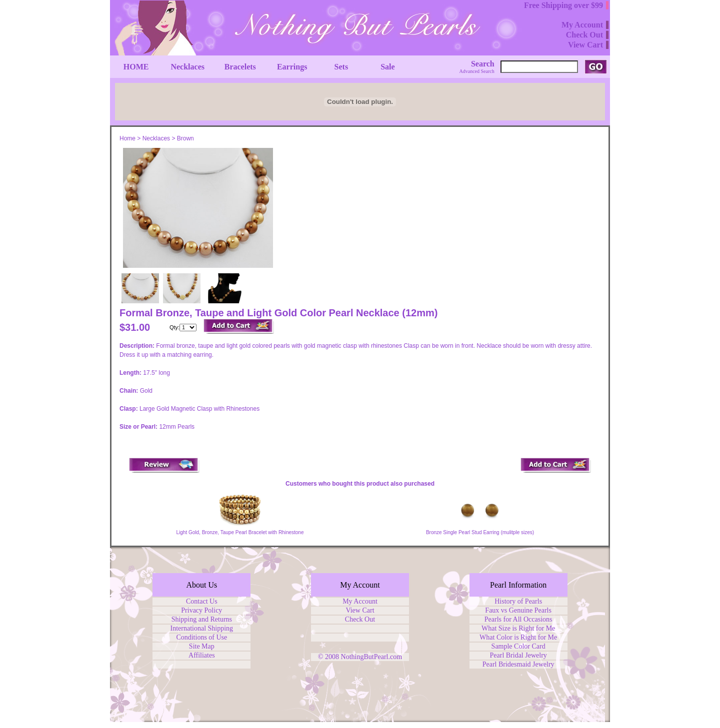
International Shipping (202, 628)
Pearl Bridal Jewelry (518, 655)
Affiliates (202, 655)
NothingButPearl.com (372, 657)
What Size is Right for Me (518, 628)
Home (127, 138)
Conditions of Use (201, 637)
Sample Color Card (518, 646)
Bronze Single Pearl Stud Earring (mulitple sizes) (480, 532)
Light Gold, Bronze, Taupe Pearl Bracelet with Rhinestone (240, 532)
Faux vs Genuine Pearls (518, 610)
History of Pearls (518, 601)
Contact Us (202, 601)
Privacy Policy (201, 610)
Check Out (360, 619)
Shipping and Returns (202, 619)
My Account (360, 601)
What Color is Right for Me (518, 637)
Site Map (202, 646)
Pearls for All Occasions (518, 619)
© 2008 (329, 657)
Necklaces (156, 138)
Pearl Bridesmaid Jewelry (518, 664)
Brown (185, 138)
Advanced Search (477, 71)
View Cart (360, 610)
